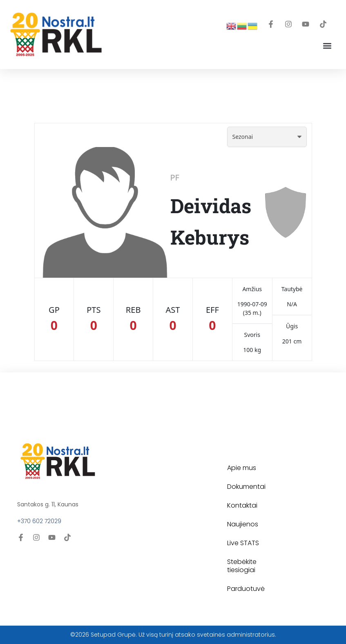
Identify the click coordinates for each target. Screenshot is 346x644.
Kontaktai (242, 505)
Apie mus (242, 468)
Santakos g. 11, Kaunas (48, 504)
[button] (327, 46)
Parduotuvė (246, 589)
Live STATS (243, 543)
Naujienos (243, 524)
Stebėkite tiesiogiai (242, 566)
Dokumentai (246, 487)
